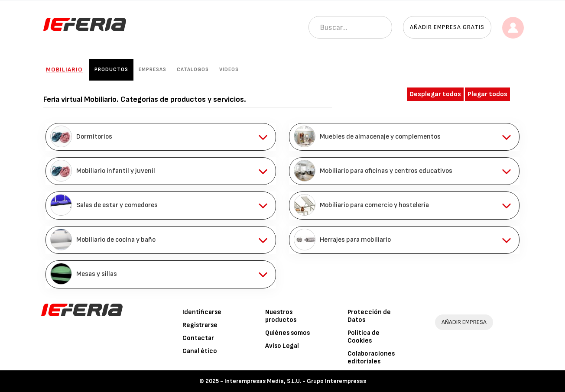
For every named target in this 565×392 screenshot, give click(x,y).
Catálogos (193, 70)
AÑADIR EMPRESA (464, 322)
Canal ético (200, 351)
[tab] (161, 137)
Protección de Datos (369, 316)
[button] (161, 137)
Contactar (198, 338)
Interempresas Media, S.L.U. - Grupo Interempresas (295, 381)
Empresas (153, 70)
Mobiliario (64, 70)
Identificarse (202, 312)
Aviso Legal (282, 346)
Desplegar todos (435, 94)
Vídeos (229, 70)
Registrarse (200, 325)
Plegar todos (487, 94)
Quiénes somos (287, 333)
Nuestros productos (281, 316)
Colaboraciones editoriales (371, 358)
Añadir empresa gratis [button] (447, 27)
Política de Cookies (364, 337)
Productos (111, 70)
